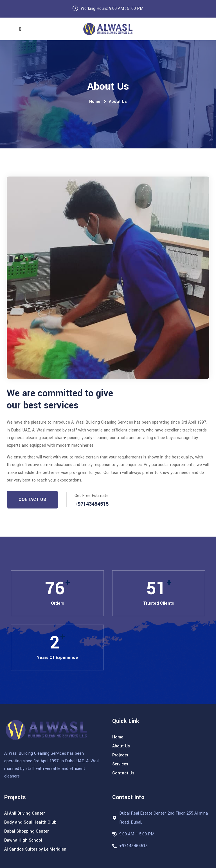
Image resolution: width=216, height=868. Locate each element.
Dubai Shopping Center (26, 831)
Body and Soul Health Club (30, 822)
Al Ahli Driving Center (24, 813)
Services (120, 764)
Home (95, 102)
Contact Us (32, 500)
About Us (118, 102)
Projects (120, 755)
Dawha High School (23, 840)
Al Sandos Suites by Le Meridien (35, 849)
